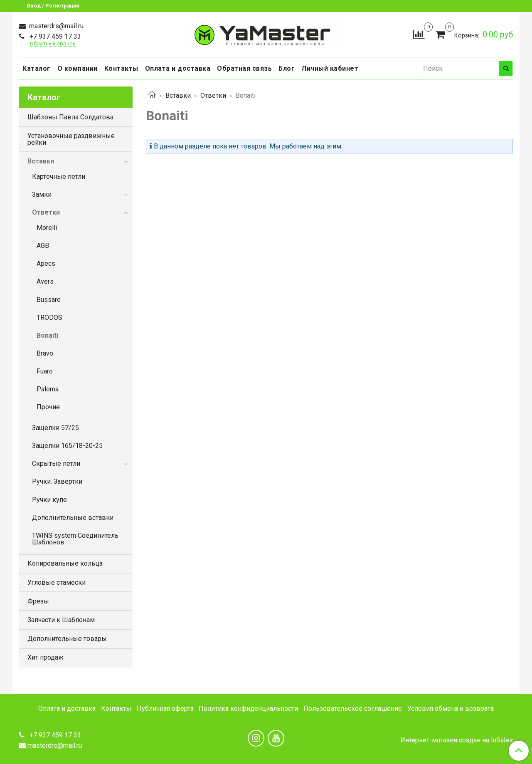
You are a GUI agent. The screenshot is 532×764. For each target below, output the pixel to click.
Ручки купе (49, 500)
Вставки (178, 95)
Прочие (48, 407)
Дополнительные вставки (73, 518)
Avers (45, 281)
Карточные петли (59, 177)
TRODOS (49, 318)
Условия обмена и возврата (451, 708)
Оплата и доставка (178, 68)
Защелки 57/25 (55, 428)
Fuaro (45, 371)
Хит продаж (46, 657)
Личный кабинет (330, 68)
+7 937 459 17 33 (54, 36)
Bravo (45, 353)
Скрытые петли (56, 464)
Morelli (47, 228)
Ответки (213, 95)
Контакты (121, 68)
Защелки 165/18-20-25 (67, 446)
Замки (42, 194)
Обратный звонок (53, 44)
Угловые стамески (57, 582)
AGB (43, 246)
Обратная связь (244, 68)
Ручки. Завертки (57, 481)
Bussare (49, 300)
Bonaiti (47, 335)
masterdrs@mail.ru (55, 26)
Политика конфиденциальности (248, 708)
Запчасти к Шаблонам (61, 620)
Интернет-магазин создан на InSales (457, 740)
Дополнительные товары (67, 639)
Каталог (37, 68)
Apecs (46, 263)
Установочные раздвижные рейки (71, 139)
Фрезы (38, 601)
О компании (78, 68)
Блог (287, 68)
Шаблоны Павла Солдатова (70, 117)
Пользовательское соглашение (353, 708)
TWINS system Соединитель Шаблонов (75, 539)
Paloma (48, 389)
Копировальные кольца (65, 563)
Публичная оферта (165, 708)
